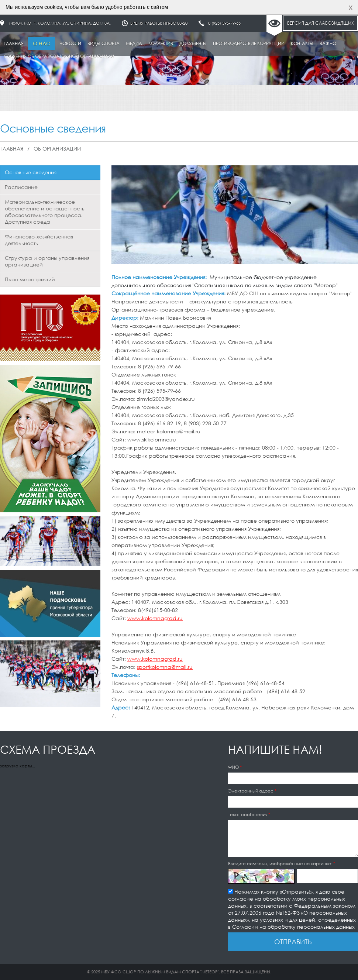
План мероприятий (30, 279)
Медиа (134, 43)
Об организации (57, 149)
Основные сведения (31, 172)
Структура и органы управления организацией (47, 261)
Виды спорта (104, 43)
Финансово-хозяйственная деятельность (39, 240)
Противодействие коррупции (249, 43)
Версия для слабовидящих (321, 23)
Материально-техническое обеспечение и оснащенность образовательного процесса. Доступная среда (45, 212)
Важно (328, 43)
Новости (70, 43)
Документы (193, 43)
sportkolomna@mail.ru (165, 667)
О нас (42, 43)
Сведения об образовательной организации (59, 56)
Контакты (302, 43)
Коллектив (161, 43)
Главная (14, 43)
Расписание (21, 187)
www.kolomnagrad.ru (155, 618)
